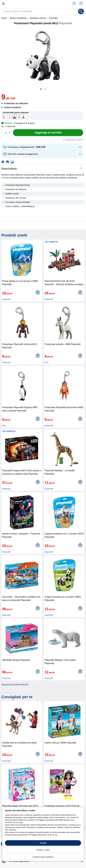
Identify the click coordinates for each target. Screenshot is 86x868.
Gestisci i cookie (43, 850)
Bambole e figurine (38, 18)
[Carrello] (81, 4)
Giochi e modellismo (18, 18)
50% (46, 362)
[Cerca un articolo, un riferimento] (43, 11)
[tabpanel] (43, 56)
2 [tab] (45, 89)
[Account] (74, 4)
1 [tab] (41, 89)
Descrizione (9, 169)
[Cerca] (81, 11)
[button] (42, 147)
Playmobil (53, 18)
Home (4, 18)
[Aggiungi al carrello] (48, 133)
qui (56, 835)
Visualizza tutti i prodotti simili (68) (15, 684)
